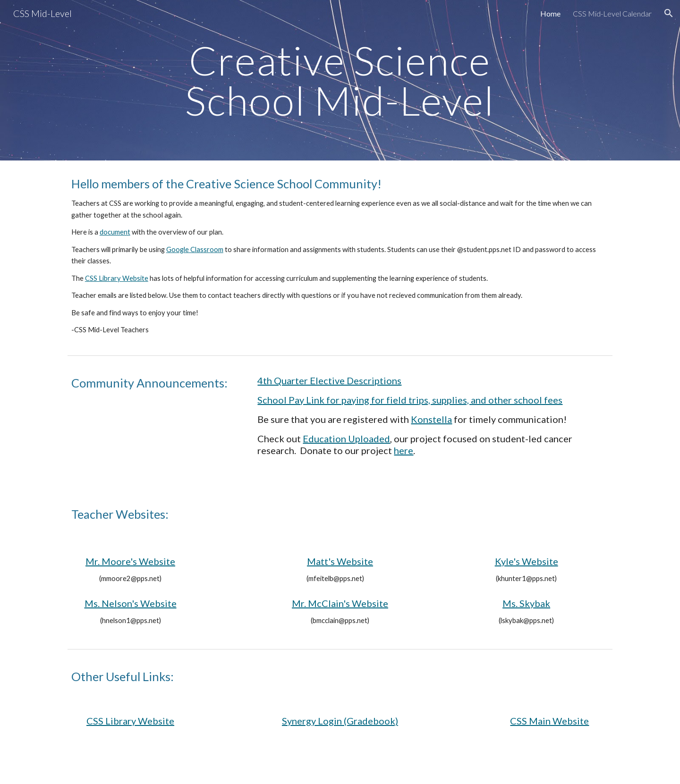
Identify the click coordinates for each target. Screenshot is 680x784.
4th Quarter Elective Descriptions (329, 380)
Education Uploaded (346, 438)
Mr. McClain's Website (340, 603)
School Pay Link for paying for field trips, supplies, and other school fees (410, 400)
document (115, 232)
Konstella (431, 419)
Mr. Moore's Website (130, 561)
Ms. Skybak (526, 603)
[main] (340, 80)
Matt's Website (340, 561)
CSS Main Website (549, 721)
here (404, 450)
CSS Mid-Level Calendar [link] (612, 13)
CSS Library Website (117, 278)
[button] (669, 13)
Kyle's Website (527, 561)
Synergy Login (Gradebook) (340, 721)
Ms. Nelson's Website (131, 603)
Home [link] (550, 13)
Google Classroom (195, 249)
